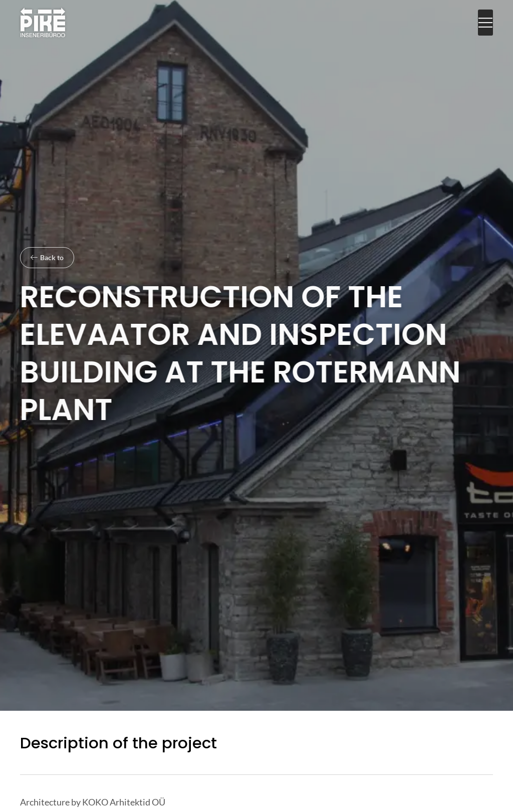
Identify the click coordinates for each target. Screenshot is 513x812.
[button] (485, 23)
